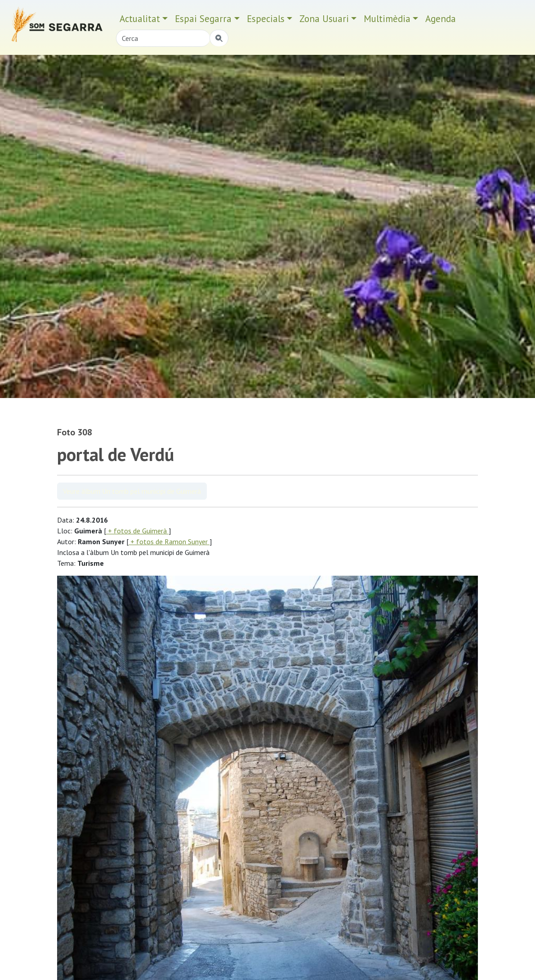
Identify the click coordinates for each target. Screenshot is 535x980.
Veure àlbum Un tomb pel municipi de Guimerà (132, 491)
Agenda (441, 19)
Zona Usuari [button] (324, 19)
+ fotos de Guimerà (137, 531)
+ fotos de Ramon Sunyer (169, 541)
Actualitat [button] (140, 19)
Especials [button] (266, 19)
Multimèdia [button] (387, 19)
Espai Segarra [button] (203, 19)
